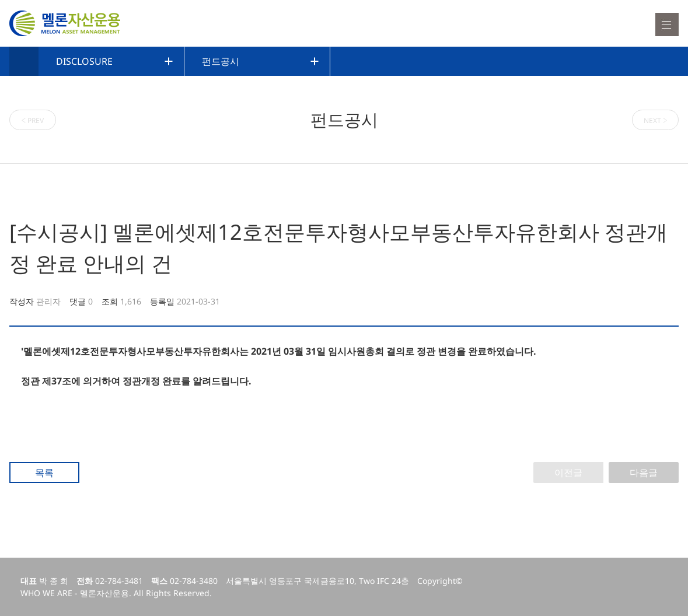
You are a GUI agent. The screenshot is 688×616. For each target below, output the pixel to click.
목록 (44, 473)
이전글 (568, 473)
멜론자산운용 (65, 23)
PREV (33, 120)
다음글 (644, 473)
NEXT (656, 120)
